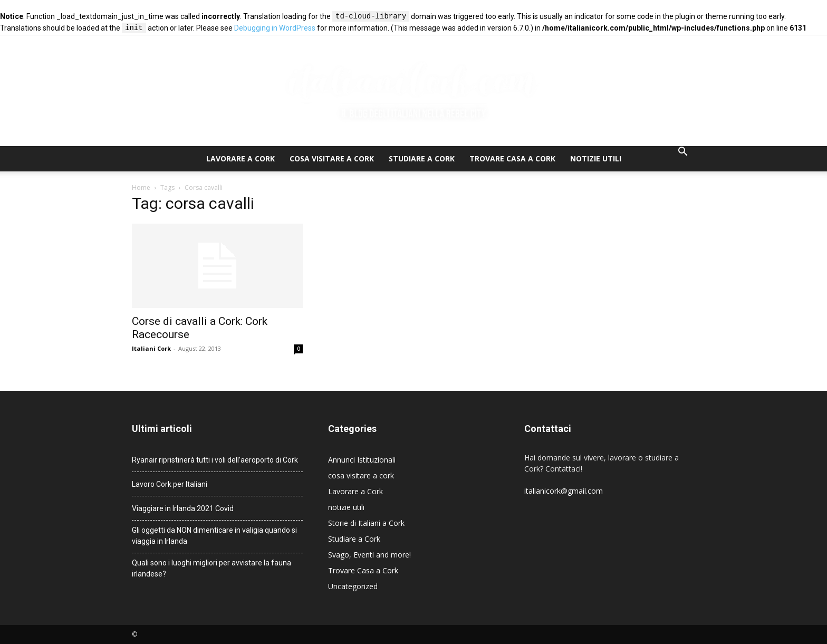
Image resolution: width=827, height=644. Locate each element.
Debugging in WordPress (275, 28)
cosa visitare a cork (332, 158)
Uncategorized (353, 586)
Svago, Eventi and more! (369, 555)
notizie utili (596, 158)
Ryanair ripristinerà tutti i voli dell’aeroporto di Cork (215, 460)
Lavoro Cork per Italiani (170, 484)
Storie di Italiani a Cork (366, 523)
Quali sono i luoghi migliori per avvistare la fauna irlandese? (211, 568)
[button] (682, 153)
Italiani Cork (151, 348)
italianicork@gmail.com (564, 491)
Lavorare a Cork (241, 158)
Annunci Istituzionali (362, 460)
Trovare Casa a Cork (512, 158)
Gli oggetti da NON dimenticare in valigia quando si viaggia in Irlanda (214, 536)
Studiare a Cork (422, 158)
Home (141, 188)
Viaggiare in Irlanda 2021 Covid (183, 508)
